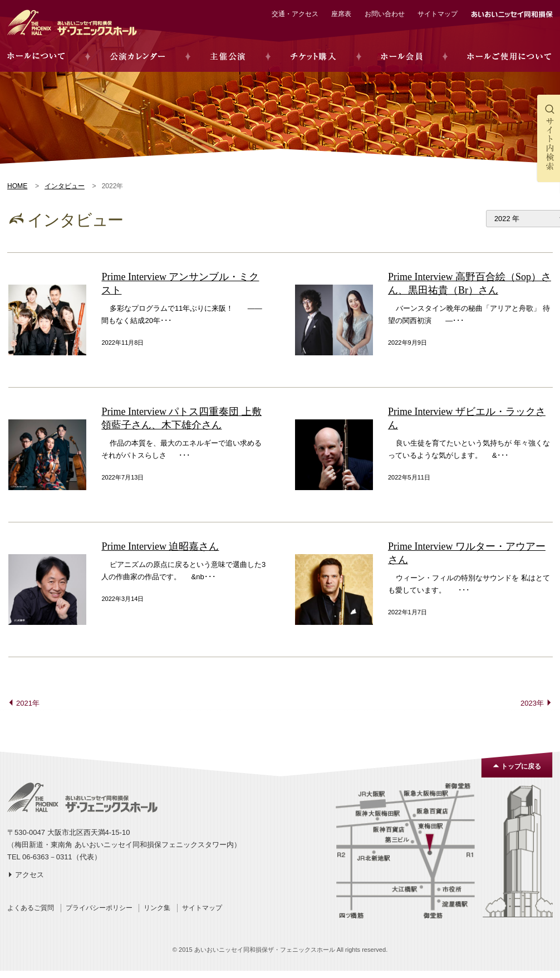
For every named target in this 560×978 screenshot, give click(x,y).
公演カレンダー (137, 57)
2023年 (532, 703)
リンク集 (157, 908)
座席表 (341, 14)
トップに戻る (521, 766)
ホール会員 (402, 57)
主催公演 (228, 57)
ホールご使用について (509, 57)
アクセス (30, 875)
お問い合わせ (385, 14)
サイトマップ (438, 14)
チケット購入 (313, 57)
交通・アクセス (295, 14)
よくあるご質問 (31, 908)
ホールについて (36, 57)
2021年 (28, 703)
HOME (17, 186)
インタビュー (65, 186)
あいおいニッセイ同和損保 (512, 14)
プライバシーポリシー (99, 908)
